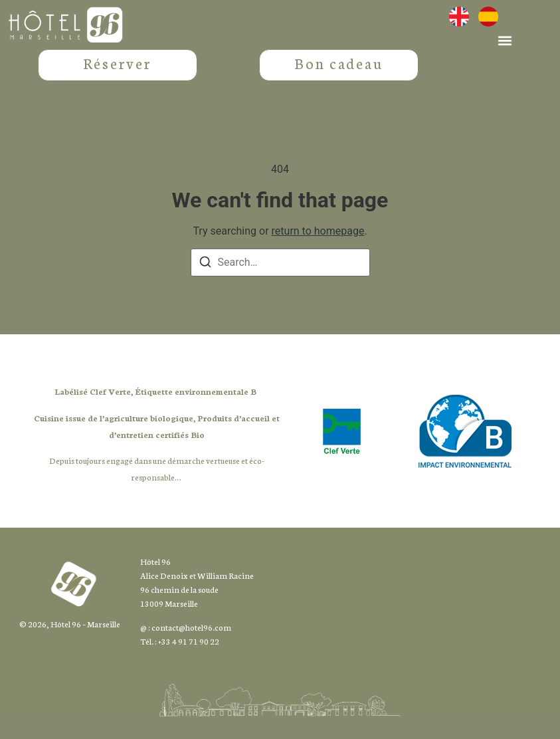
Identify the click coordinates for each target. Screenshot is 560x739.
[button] (505, 40)
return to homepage (318, 250)
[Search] (205, 283)
